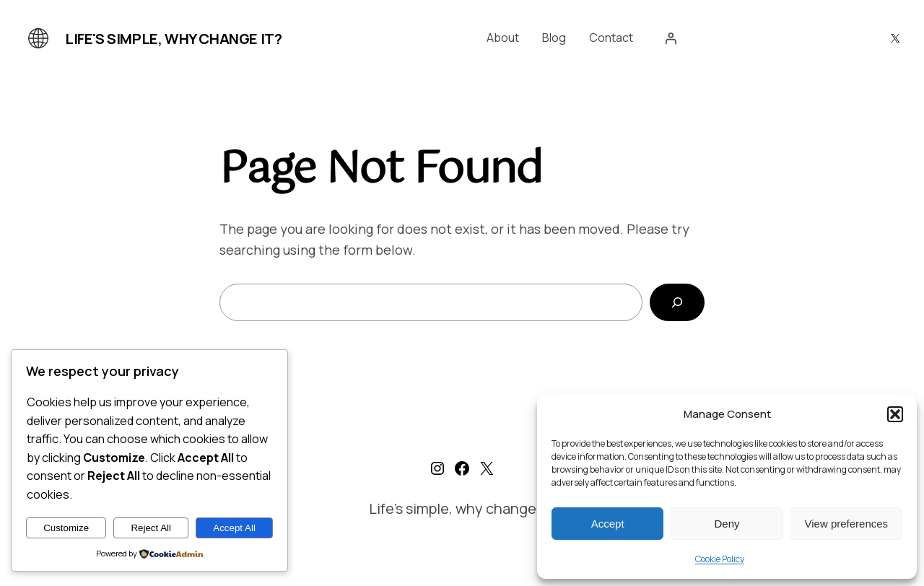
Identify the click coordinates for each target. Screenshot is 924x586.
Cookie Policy (720, 559)
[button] (895, 414)
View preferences (847, 524)
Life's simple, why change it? (173, 39)
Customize (66, 528)
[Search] (677, 302)
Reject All (151, 528)
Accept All (234, 528)
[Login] (671, 38)
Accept (608, 524)
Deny (727, 524)
